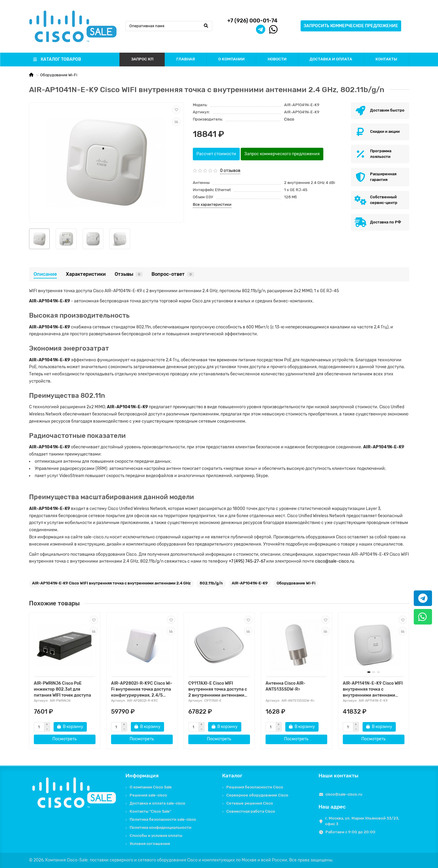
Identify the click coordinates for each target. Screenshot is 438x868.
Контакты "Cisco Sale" (150, 811)
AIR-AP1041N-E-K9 (250, 583)
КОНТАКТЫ (386, 59)
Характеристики (86, 274)
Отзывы (129, 274)
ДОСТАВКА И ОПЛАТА (331, 59)
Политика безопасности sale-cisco (163, 819)
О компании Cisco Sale (151, 787)
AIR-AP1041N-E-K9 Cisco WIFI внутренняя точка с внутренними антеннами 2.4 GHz (111, 583)
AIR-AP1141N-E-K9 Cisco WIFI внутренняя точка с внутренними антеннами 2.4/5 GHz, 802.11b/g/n (373, 690)
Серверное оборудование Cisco (257, 795)
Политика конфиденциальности (160, 827)
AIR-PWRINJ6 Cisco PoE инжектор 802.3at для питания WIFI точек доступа (62, 689)
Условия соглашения (150, 844)
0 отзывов (230, 171)
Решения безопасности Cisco (255, 787)
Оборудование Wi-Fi (59, 75)
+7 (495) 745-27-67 (247, 561)
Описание (45, 274)
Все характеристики (212, 204)
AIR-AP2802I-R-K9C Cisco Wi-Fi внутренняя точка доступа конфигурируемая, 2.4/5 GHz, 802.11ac (142, 690)
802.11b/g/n (211, 583)
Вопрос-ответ (173, 274)
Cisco (289, 119)
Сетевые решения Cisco (250, 803)
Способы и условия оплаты (156, 836)
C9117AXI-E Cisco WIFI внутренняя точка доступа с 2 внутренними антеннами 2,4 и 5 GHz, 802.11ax (218, 690)
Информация (142, 776)
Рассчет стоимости (216, 154)
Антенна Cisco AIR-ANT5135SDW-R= (285, 686)
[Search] (169, 26)
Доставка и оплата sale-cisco (157, 803)
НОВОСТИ (277, 59)
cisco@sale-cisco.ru (334, 561)
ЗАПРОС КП (142, 59)
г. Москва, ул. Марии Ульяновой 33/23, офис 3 (362, 821)
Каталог (232, 776)
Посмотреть (65, 739)
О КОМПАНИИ (231, 59)
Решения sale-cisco (148, 795)
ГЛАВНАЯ (186, 59)
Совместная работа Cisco (251, 811)
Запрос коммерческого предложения (282, 154)
